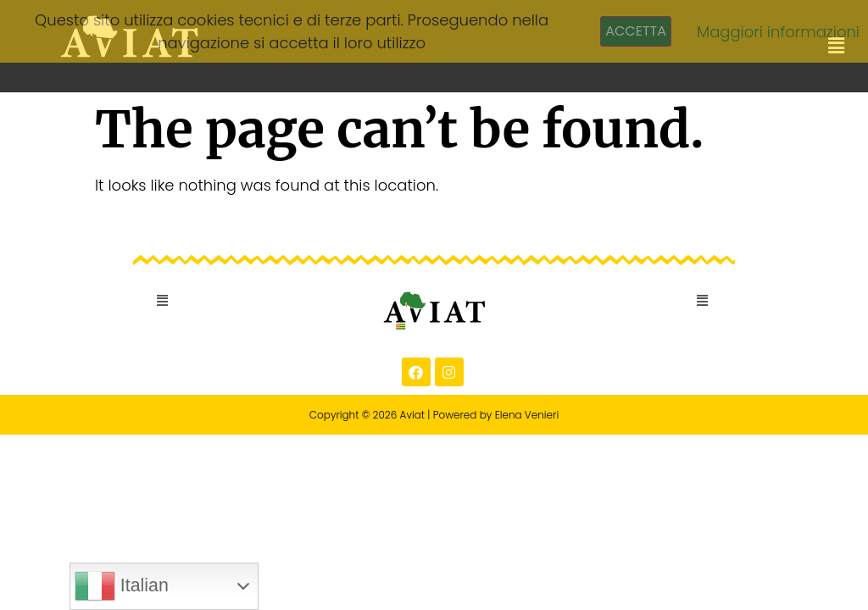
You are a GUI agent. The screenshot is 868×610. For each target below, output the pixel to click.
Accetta (636, 31)
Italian (122, 586)
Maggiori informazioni (778, 32)
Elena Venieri (527, 415)
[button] (163, 301)
